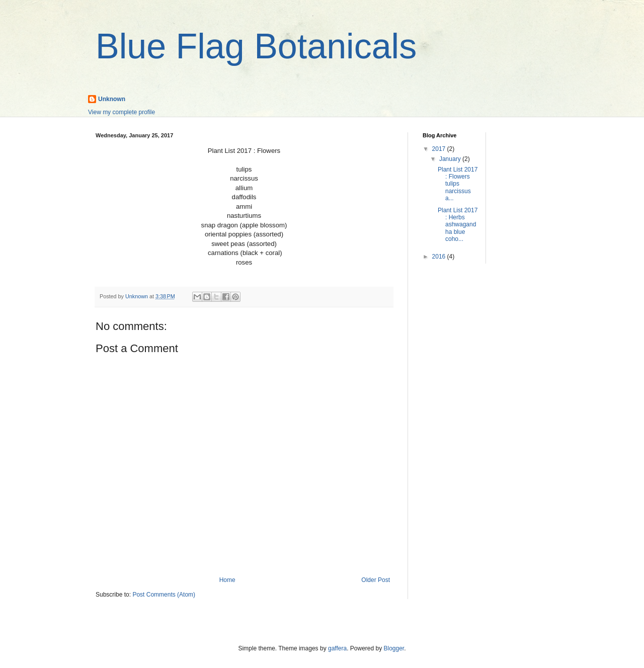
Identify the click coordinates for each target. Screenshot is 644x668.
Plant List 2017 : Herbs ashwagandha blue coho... (458, 225)
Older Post (376, 580)
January (451, 159)
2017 (440, 149)
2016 (440, 257)
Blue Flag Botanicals (256, 46)
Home (227, 580)
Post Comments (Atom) (164, 595)
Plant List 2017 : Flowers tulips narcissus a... (458, 184)
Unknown (112, 99)
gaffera (337, 648)
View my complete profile (122, 112)
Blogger (394, 648)
